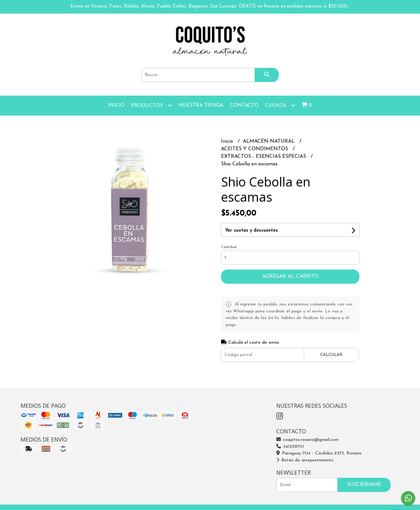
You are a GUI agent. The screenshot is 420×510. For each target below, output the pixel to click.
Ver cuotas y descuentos (252, 231)
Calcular (331, 355)
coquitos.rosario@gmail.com (307, 440)
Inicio (116, 105)
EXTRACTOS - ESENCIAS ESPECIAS (264, 157)
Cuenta (280, 105)
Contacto (244, 105)
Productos (152, 105)
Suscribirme (364, 485)
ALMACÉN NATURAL (270, 141)
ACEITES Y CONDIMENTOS (255, 149)
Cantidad (229, 247)
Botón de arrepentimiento (305, 460)
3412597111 (290, 447)
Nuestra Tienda (201, 105)
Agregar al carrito (290, 276)
